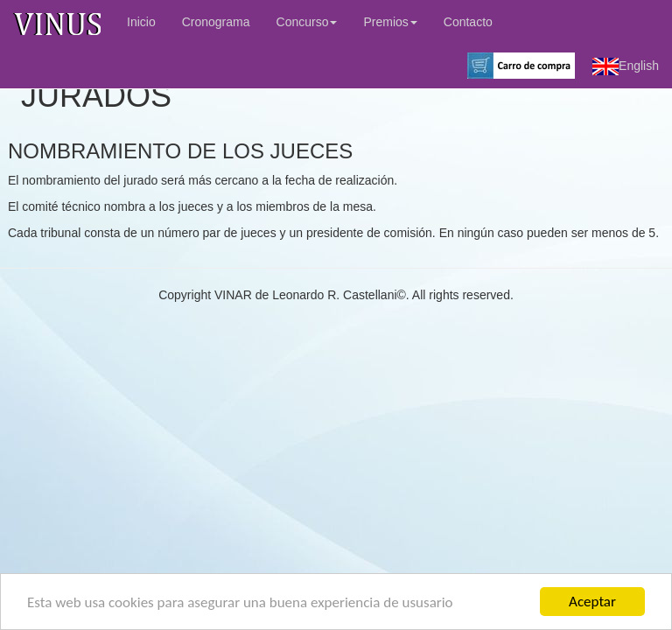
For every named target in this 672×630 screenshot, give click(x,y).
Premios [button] (390, 22)
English (626, 66)
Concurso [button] (307, 22)
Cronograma (216, 22)
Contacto (468, 22)
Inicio (141, 22)
